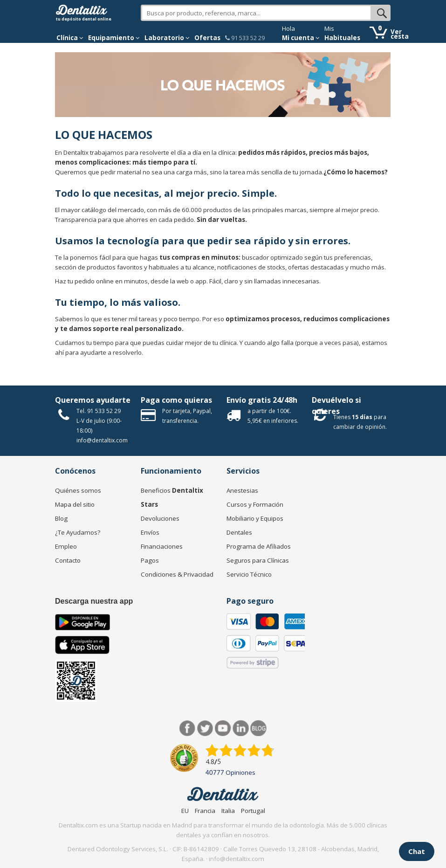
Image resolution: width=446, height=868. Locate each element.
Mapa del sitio (75, 504)
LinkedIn (241, 728)
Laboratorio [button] (167, 38)
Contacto (68, 560)
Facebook (188, 728)
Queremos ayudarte (93, 400)
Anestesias (242, 490)
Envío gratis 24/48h (262, 400)
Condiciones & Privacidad (177, 574)
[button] (70, 38)
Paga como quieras (176, 400)
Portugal (253, 811)
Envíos (150, 532)
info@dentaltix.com (102, 440)
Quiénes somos (78, 490)
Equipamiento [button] (114, 38)
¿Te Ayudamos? (78, 532)
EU (185, 811)
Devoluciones (160, 518)
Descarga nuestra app (94, 601)
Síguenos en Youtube (223, 728)
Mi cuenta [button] (301, 38)
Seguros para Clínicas (258, 560)
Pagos (150, 560)
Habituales (342, 38)
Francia (205, 811)
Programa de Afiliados (259, 546)
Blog (61, 518)
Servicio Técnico (249, 574)
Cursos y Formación (255, 504)
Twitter (205, 728)
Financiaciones (162, 546)
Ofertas (207, 38)
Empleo (66, 546)
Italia (228, 811)
